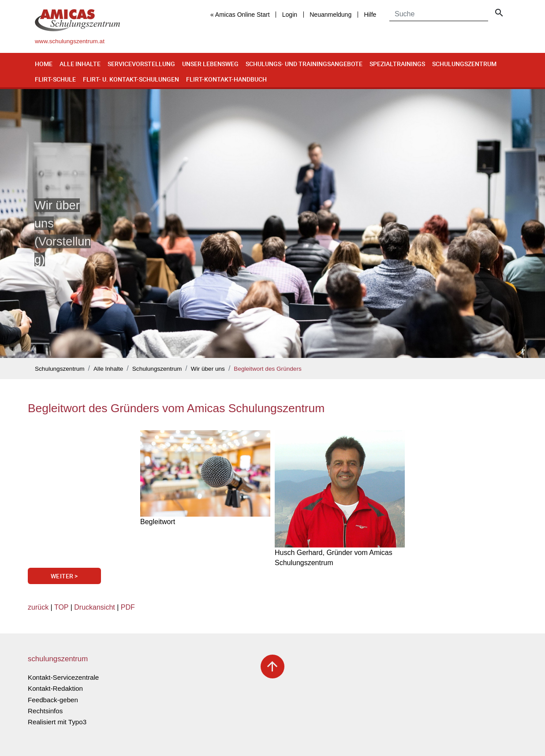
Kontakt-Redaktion (55, 688)
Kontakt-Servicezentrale (63, 677)
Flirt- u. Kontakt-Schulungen (131, 79)
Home (44, 64)
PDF (128, 607)
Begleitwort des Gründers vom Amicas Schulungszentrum (176, 408)
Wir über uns (208, 369)
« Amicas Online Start (240, 15)
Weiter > (64, 576)
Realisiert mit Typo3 (57, 722)
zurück (38, 607)
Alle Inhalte (80, 64)
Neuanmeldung (330, 15)
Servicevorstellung (141, 64)
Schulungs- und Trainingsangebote (304, 64)
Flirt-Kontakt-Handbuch (226, 79)
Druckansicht (94, 607)
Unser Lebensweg (210, 64)
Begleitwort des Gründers (267, 369)
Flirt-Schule (55, 79)
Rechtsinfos (45, 711)
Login (290, 15)
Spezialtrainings (397, 64)
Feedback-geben (53, 700)
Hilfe (370, 15)
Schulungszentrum (464, 64)
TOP (61, 607)
